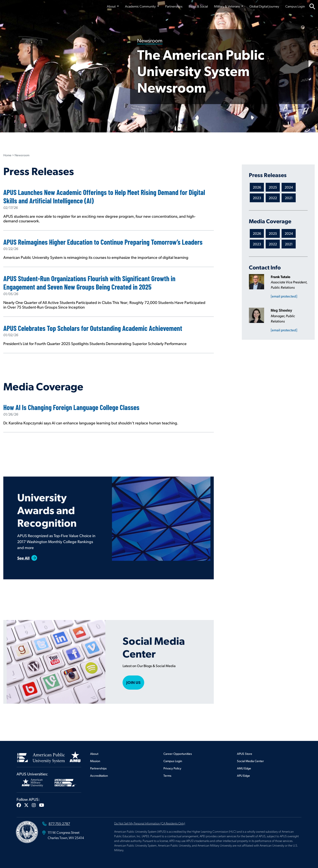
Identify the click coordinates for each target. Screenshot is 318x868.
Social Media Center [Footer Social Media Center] (250, 761)
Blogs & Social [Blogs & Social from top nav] (198, 6)
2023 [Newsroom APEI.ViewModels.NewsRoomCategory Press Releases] (257, 198)
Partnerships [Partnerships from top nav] (174, 6)
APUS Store (245, 754)
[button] (19, 805)
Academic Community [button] (141, 6)
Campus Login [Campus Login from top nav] (295, 6)
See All (23, 558)
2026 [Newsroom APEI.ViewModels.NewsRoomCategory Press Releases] (257, 187)
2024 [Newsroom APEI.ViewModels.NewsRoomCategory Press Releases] (289, 187)
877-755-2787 (59, 823)
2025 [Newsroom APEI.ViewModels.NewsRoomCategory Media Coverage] (273, 233)
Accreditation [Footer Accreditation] (99, 775)
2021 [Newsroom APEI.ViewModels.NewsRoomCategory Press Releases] (289, 198)
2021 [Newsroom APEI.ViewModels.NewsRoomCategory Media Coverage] (289, 244)
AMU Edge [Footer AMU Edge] (244, 768)
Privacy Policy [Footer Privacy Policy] (172, 768)
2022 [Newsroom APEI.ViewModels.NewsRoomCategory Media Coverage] (273, 244)
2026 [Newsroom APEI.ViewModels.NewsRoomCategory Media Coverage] (257, 233)
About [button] (112, 6)
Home (7, 155)
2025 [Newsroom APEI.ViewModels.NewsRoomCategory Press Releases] (273, 187)
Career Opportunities (178, 754)
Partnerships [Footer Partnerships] (98, 768)
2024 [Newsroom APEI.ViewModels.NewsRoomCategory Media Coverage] (289, 233)
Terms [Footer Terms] (167, 775)
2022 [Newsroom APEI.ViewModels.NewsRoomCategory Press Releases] (273, 198)
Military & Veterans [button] (227, 6)
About (94, 754)
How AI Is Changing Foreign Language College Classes (72, 407)
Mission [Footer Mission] (95, 761)
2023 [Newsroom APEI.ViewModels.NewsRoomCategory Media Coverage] (257, 244)
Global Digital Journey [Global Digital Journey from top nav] (264, 6)
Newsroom (150, 40)
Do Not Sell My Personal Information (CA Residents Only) (150, 823)
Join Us (133, 682)
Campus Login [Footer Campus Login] (173, 761)
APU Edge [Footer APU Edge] (243, 775)
